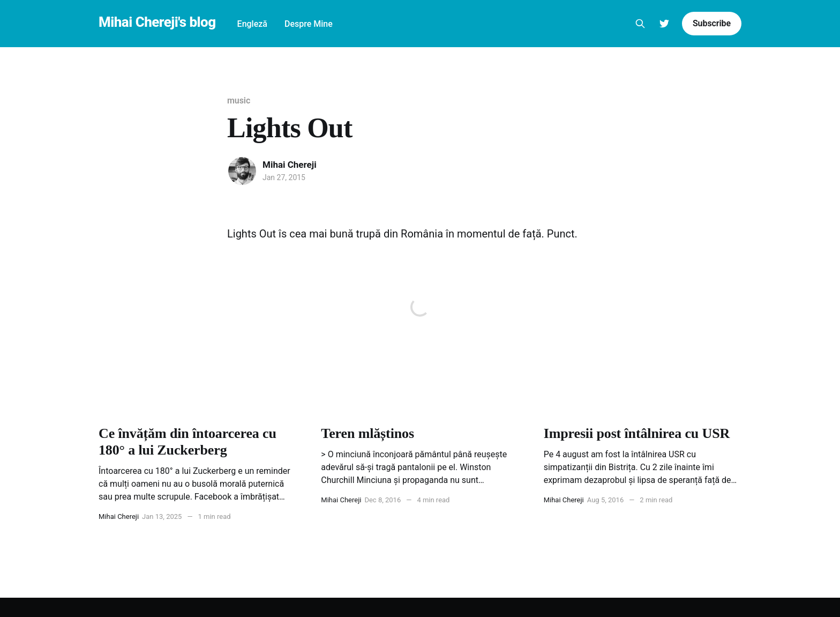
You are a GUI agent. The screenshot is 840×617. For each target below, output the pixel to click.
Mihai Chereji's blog (157, 22)
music (239, 101)
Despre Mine (309, 24)
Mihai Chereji (290, 165)
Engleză (252, 24)
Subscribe (712, 23)
